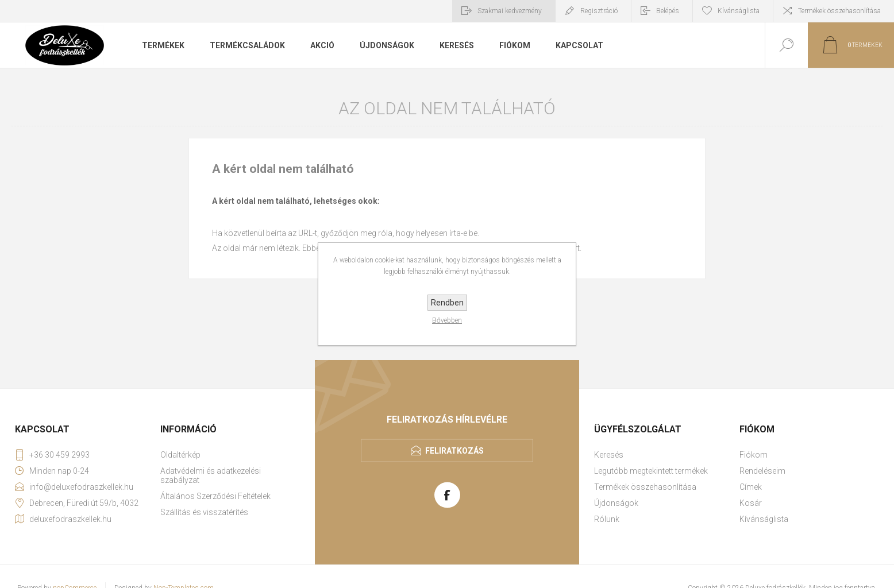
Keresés (609, 455)
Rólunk (607, 519)
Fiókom (754, 455)
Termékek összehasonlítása (839, 11)
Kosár (751, 503)
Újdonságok (616, 503)
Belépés (668, 11)
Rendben (447, 303)
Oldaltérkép (180, 455)
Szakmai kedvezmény (510, 11)
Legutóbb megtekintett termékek (651, 471)
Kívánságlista (764, 519)
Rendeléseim (762, 471)
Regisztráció (599, 11)
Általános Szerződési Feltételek (215, 496)
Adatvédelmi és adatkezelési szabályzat (211, 475)
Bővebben (447, 320)
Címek (751, 487)
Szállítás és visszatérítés (204, 512)
